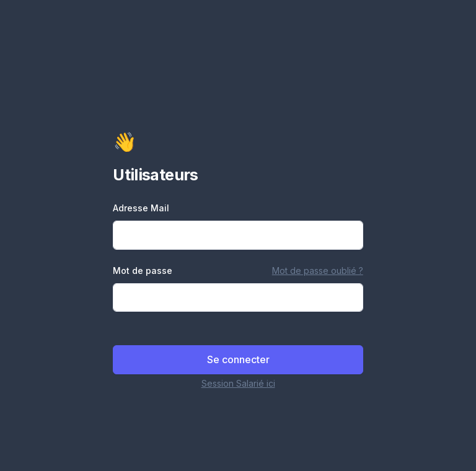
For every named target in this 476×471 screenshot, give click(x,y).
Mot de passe (143, 271)
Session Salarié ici (238, 383)
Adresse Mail (141, 208)
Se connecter (238, 359)
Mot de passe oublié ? (318, 271)
